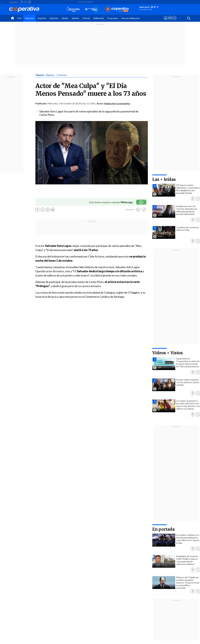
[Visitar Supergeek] (174, 21)
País (19, 18)
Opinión (75, 18)
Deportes (42, 18)
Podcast (86, 18)
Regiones (54, 18)
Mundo (65, 18)
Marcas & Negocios (130, 18)
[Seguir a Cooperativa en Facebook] (22, 2)
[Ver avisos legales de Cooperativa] (166, 21)
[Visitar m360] (170, 21)
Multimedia (99, 18)
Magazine (30, 18)
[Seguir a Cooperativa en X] (26, 2)
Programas (113, 18)
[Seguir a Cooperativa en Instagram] (30, 2)
